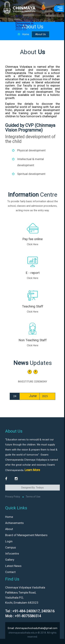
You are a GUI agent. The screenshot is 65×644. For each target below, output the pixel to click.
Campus (11, 547)
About (9, 529)
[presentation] (30, 372)
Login (9, 541)
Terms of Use (33, 497)
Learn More (32, 470)
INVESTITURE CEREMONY (32, 382)
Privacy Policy (13, 497)
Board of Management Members (26, 535)
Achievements (14, 523)
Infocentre (12, 554)
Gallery (10, 560)
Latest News (13, 566)
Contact (10, 572)
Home (23, 34)
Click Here (33, 244)
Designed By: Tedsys (32, 488)
